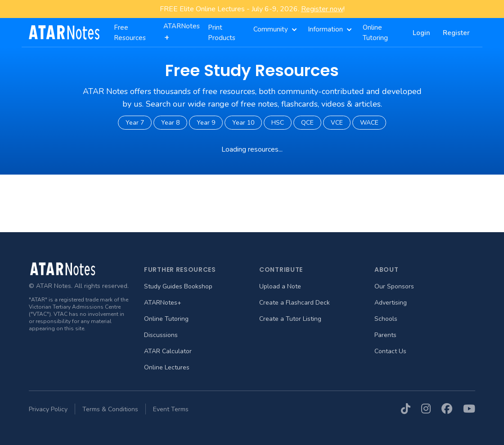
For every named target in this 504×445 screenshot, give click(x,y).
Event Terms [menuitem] (171, 409)
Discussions (161, 335)
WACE (369, 123)
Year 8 (170, 123)
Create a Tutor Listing (290, 319)
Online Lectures (167, 367)
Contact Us (390, 351)
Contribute (281, 270)
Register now (322, 9)
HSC (278, 123)
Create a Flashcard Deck (295, 303)
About (387, 270)
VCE (337, 123)
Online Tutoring (166, 319)
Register (456, 33)
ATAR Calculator (168, 351)
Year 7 (135, 123)
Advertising (391, 303)
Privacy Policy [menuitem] (48, 409)
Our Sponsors (394, 286)
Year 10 (243, 123)
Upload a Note (280, 286)
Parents (385, 335)
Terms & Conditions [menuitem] (110, 409)
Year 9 (206, 123)
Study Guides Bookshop (178, 286)
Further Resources (180, 270)
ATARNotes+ (163, 303)
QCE (307, 123)
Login (421, 33)
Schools (386, 319)
